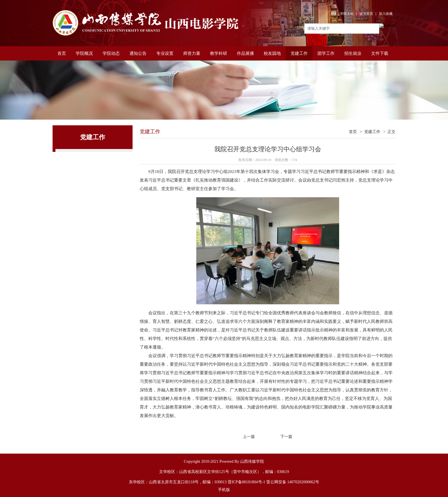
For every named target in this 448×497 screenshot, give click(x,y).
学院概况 (84, 53)
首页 (62, 53)
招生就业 (353, 53)
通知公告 (138, 53)
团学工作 (326, 53)
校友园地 (272, 53)
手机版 (224, 490)
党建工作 (299, 53)
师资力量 (192, 53)
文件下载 (380, 53)
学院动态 (111, 53)
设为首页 (366, 14)
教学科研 (219, 53)
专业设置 (165, 53)
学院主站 (347, 14)
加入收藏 (386, 14)
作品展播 (245, 53)
